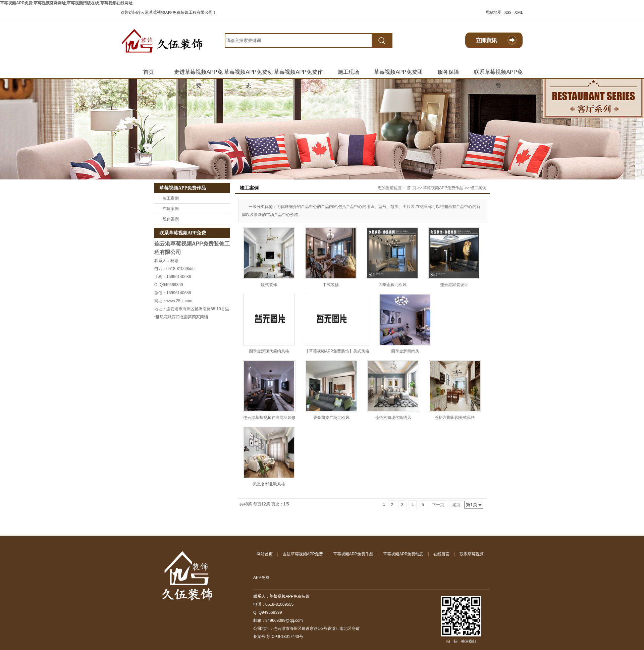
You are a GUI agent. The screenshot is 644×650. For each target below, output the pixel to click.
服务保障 (448, 72)
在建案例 (171, 209)
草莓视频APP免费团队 (398, 74)
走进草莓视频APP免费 (198, 74)
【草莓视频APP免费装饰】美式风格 (337, 351)
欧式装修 (269, 285)
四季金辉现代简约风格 (269, 351)
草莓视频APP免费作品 (298, 74)
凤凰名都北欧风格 (269, 484)
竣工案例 (171, 198)
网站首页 (265, 554)
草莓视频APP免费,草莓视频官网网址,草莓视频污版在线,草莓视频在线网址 (66, 3)
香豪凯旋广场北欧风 (331, 418)
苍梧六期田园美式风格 (455, 418)
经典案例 (171, 219)
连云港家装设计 (454, 285)
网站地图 (493, 12)
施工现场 (348, 72)
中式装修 (331, 285)
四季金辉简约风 (405, 351)
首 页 (411, 188)
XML (519, 12)
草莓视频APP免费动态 (248, 74)
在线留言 (441, 554)
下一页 (438, 505)
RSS (508, 12)
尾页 (456, 505)
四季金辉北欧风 (392, 285)
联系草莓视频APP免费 (498, 74)
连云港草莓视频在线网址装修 (269, 418)
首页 (149, 72)
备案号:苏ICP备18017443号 (278, 637)
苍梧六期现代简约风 (393, 418)
